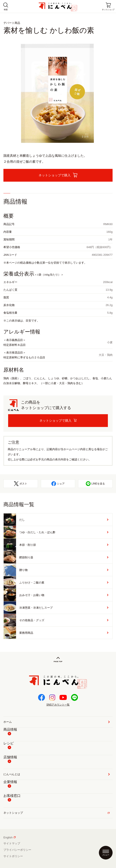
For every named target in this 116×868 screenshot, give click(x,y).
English (10, 837)
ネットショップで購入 (55, 420)
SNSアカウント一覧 (58, 705)
